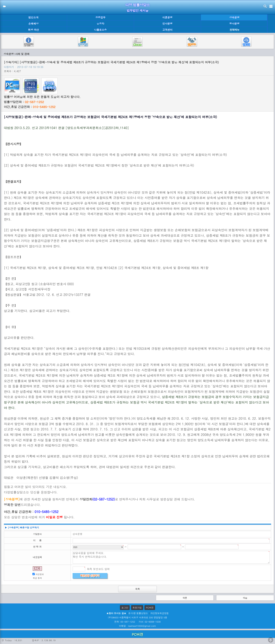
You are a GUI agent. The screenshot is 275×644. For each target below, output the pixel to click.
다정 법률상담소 (138, 5)
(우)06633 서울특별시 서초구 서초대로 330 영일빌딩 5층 (137, 617)
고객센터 (167, 30)
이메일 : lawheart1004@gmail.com (138, 626)
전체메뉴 (234, 30)
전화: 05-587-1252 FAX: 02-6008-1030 (137, 622)
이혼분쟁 (167, 17)
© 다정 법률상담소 (138, 613)
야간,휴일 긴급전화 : (30, 107)
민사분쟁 (167, 24)
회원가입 (137, 608)
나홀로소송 (100, 30)
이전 (185, 598)
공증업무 (100, 17)
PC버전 (150, 608)
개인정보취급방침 (160, 613)
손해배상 (33, 24)
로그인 (125, 608)
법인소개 (33, 17)
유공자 (100, 24)
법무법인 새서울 (137, 10)
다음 (245, 598)
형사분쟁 (234, 24)
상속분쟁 (234, 17)
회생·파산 (33, 30)
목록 (137, 589)
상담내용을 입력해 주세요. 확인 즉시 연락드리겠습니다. (171, 557)
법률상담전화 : (24, 102)
